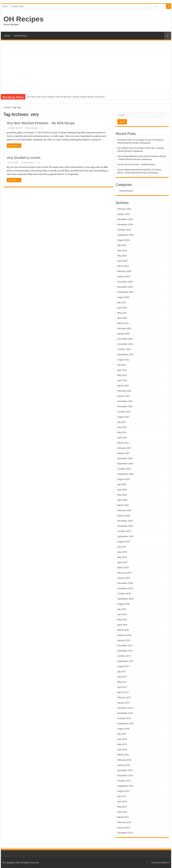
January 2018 (124, 640)
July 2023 (122, 302)
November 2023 (125, 287)
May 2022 (122, 375)
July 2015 (122, 796)
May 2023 (122, 313)
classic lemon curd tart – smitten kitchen (136, 164)
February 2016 (124, 760)
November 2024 (125, 224)
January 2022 (124, 396)
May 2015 (122, 807)
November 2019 (125, 526)
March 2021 (123, 443)
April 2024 (122, 261)
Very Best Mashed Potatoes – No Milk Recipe (41, 123)
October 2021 (124, 412)
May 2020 (122, 495)
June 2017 (122, 677)
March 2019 (123, 568)
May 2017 (122, 682)
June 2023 (122, 308)
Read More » (14, 146)
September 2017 (125, 661)
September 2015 (125, 786)
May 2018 (122, 620)
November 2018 (125, 588)
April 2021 (122, 438)
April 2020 (122, 500)
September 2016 (125, 724)
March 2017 (123, 692)
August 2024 (123, 240)
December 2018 (125, 583)
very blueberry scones (24, 158)
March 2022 (123, 386)
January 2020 (124, 516)
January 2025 (124, 214)
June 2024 (122, 250)
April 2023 (122, 318)
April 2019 (122, 562)
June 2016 (122, 739)
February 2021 (124, 448)
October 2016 (124, 718)
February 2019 (124, 573)
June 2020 (122, 490)
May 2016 (122, 744)
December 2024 (125, 219)
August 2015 (123, 791)
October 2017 (124, 656)
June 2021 (122, 427)
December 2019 (125, 521)
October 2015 (124, 781)
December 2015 (125, 770)
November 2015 (125, 776)
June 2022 (122, 370)
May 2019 (122, 557)
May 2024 (122, 256)
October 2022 (124, 349)
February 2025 (124, 209)
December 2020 (125, 458)
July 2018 (122, 609)
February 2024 (124, 271)
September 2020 (125, 474)
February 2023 (124, 328)
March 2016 (123, 755)
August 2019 (123, 542)
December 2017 (125, 646)
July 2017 (122, 672)
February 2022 (124, 391)
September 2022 (125, 354)
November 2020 (125, 464)
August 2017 (123, 666)
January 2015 (124, 828)
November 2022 (125, 344)
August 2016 (123, 729)
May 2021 (122, 432)
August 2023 (123, 297)
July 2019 (122, 547)
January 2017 (124, 703)
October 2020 (124, 469)
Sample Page (17, 6)
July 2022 (122, 365)
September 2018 (125, 599)
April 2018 (122, 625)
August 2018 (123, 604)
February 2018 (124, 635)
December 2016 (125, 708)
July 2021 (122, 422)
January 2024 (124, 276)
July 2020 (122, 484)
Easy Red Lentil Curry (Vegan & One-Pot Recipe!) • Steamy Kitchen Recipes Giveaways (66, 97)
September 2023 (125, 292)
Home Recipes (20, 36)
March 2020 (123, 505)
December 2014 (125, 833)
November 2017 (125, 651)
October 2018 (124, 594)
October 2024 (124, 230)
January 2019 (124, 578)
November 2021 (125, 406)
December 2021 (125, 401)
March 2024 (123, 266)
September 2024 (125, 235)
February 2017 (124, 698)
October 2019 (124, 531)
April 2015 (122, 812)
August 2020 (123, 479)
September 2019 (125, 536)
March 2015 (123, 817)
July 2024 (122, 245)
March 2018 (123, 630)
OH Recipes (23, 19)
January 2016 (124, 765)
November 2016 (125, 713)
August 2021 (123, 417)
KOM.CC (166, 863)
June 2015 (122, 802)
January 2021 (124, 453)
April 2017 (122, 687)
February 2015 (124, 822)
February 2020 (124, 510)
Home (5, 6)
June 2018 (122, 614)
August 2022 (123, 360)
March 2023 (123, 323)
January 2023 (124, 334)
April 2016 (122, 750)
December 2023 (125, 282)
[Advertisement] (86, 66)
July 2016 (122, 734)
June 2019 (122, 552)
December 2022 (125, 339)
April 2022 (122, 380)
